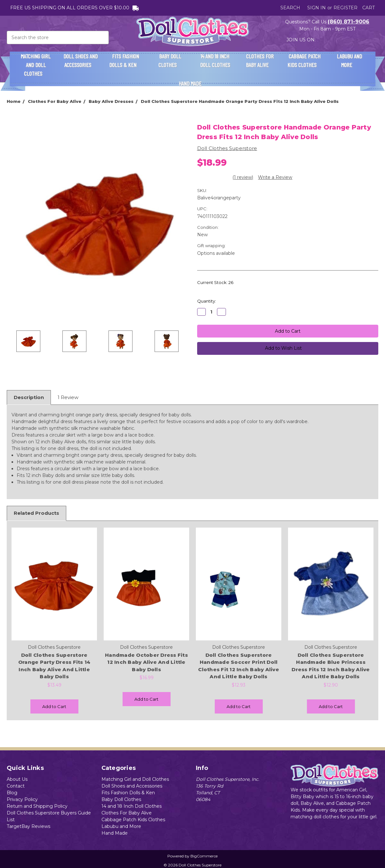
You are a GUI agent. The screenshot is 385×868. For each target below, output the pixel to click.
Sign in (317, 8)
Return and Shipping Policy (37, 806)
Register (345, 8)
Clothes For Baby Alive (260, 60)
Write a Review (275, 177)
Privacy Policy (22, 799)
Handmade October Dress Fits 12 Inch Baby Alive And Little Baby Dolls (146, 662)
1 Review (68, 397)
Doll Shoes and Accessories (80, 60)
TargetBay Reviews (28, 826)
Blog (12, 793)
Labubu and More (349, 60)
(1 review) (243, 177)
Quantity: (207, 301)
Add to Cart (54, 706)
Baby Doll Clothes (170, 60)
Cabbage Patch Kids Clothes (305, 60)
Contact (16, 786)
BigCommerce (204, 856)
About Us (17, 779)
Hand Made (193, 83)
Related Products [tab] (36, 513)
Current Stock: (215, 282)
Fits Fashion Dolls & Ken (125, 60)
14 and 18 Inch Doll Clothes (215, 64)
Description (29, 397)
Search (290, 8)
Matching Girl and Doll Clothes (36, 65)
